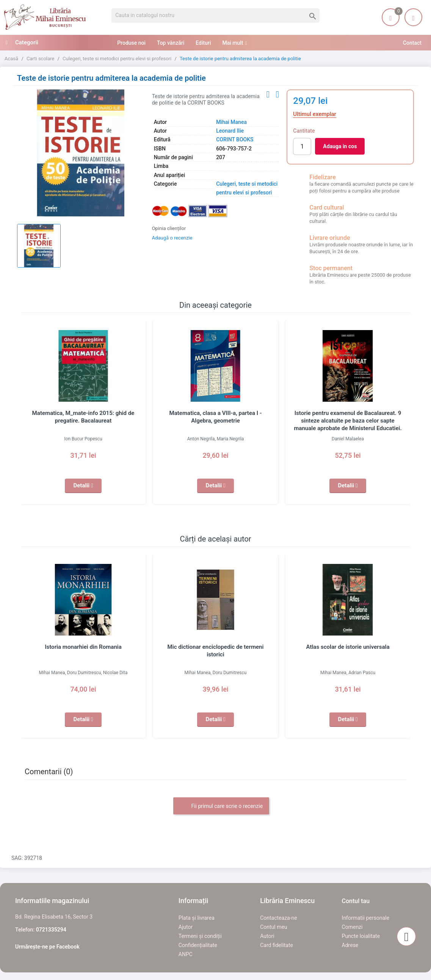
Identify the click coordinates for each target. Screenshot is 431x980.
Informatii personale (366, 918)
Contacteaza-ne (279, 918)
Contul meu (273, 927)
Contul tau (356, 901)
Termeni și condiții (200, 936)
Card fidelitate (277, 945)
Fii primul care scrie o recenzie (221, 806)
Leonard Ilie (230, 131)
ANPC (186, 954)
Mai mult (233, 43)
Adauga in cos (340, 146)
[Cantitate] (302, 146)
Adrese (350, 945)
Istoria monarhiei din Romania (83, 647)
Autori (267, 936)
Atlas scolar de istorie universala (348, 647)
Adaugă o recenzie (172, 238)
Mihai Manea (231, 122)
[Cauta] (215, 16)
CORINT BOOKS (235, 139)
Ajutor (186, 927)
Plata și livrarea (197, 918)
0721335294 (51, 930)
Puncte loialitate (361, 936)
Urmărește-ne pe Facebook (47, 947)
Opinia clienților (169, 228)
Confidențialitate (198, 945)
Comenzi (352, 927)
